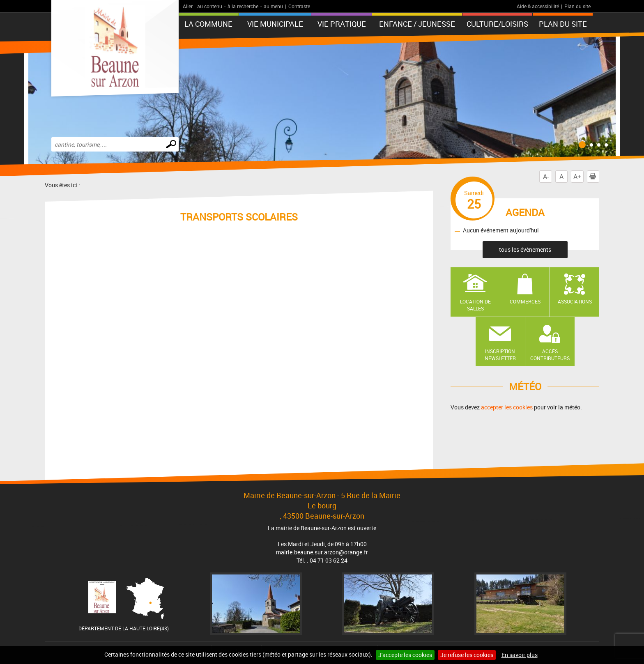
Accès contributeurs (550, 355)
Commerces (525, 301)
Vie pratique (342, 24)
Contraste (299, 6)
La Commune (208, 24)
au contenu (210, 6)
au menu (273, 6)
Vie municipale (275, 24)
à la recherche (243, 6)
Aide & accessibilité (538, 6)
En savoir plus (520, 655)
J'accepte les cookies (405, 655)
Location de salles (475, 305)
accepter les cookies (507, 407)
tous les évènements (525, 249)
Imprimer (594, 177)
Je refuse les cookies (467, 655)
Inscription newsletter (500, 355)
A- (546, 177)
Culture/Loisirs (497, 24)
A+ (577, 177)
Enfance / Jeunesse (417, 24)
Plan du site (577, 6)
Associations (575, 301)
